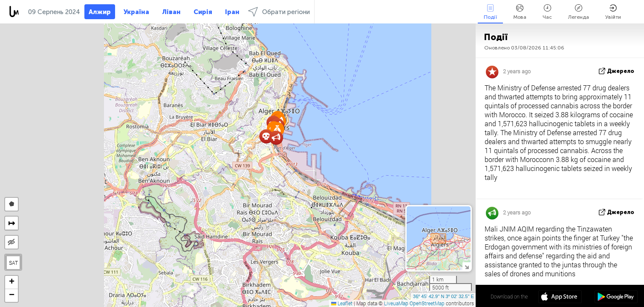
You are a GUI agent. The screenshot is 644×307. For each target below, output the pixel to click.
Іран (232, 12)
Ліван (171, 12)
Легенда (579, 12)
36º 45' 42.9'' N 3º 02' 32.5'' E (443, 296)
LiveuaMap (396, 303)
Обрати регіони (279, 12)
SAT (13, 263)
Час (547, 12)
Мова (520, 12)
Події (490, 12)
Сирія (203, 12)
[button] (276, 138)
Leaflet (342, 303)
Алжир (100, 12)
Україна (136, 12)
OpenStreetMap (427, 303)
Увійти (613, 12)
